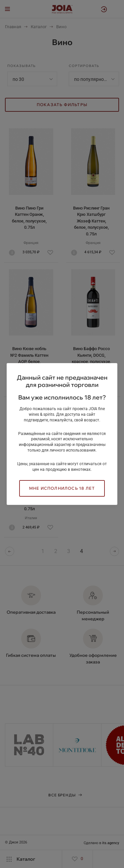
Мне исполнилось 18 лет (62, 488)
